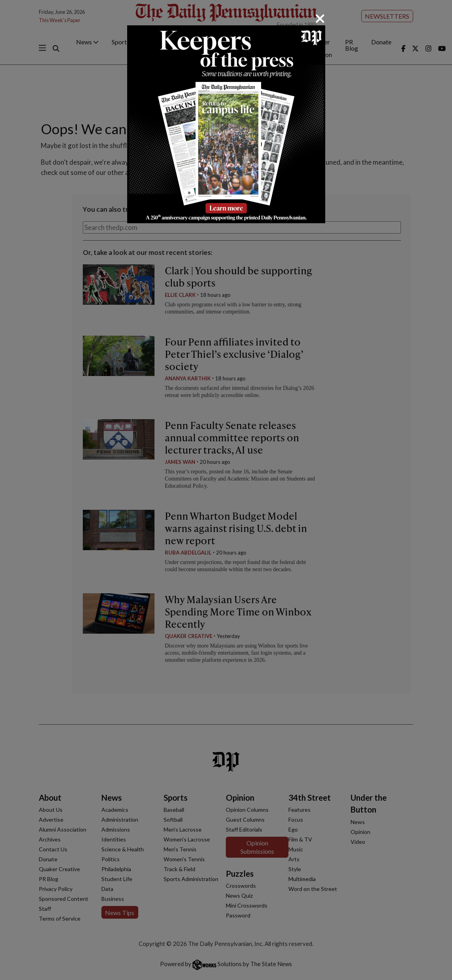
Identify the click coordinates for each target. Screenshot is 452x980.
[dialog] (226, 490)
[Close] (320, 19)
